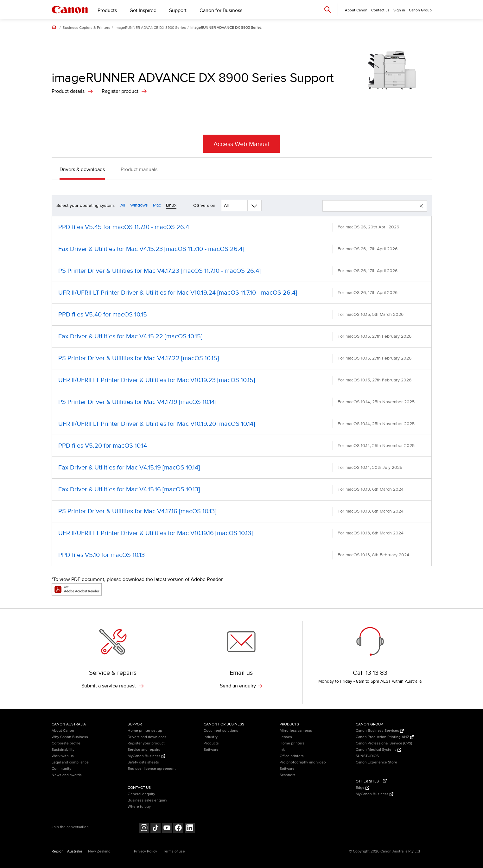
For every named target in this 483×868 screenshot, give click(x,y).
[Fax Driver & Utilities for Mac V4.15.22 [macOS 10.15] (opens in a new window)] (242, 336)
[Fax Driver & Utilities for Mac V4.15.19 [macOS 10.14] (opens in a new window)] (242, 468)
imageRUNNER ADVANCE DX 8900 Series (150, 28)
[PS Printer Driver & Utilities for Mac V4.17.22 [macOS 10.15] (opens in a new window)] (242, 358)
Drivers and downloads (147, 737)
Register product (120, 91)
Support (178, 10)
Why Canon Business (70, 737)
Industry (211, 737)
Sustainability (63, 750)
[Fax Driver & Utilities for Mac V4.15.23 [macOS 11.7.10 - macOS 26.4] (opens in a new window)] (242, 249)
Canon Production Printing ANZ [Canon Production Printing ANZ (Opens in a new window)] (385, 737)
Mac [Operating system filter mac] (157, 205)
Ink (282, 750)
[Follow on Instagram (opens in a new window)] (144, 829)
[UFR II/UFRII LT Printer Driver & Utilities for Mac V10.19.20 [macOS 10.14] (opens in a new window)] (242, 424)
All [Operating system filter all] (123, 205)
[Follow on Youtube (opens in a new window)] (167, 829)
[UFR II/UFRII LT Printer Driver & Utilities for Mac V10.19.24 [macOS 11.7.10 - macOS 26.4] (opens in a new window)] (242, 293)
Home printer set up (145, 731)
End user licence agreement (152, 769)
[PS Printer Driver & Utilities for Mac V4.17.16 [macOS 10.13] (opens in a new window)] (242, 511)
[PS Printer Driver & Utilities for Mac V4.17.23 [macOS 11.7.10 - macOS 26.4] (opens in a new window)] (242, 271)
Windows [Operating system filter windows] (139, 205)
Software (211, 750)
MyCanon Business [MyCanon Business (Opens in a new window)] (146, 756)
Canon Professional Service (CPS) (384, 743)
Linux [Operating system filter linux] (171, 205)
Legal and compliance (70, 762)
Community (61, 769)
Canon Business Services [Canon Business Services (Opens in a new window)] (380, 731)
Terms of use (174, 851)
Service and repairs (144, 750)
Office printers (292, 756)
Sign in (399, 10)
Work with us (63, 756)
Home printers (292, 743)
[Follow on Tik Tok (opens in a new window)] (156, 829)
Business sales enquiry (147, 800)
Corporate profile (66, 743)
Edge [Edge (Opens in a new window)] (362, 788)
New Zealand (99, 851)
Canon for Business (221, 10)
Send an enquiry (241, 686)
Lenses (286, 737)
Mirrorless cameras (296, 731)
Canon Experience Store (376, 762)
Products (107, 10)
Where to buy (139, 807)
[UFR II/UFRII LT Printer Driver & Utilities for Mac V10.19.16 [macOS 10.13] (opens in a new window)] (242, 533)
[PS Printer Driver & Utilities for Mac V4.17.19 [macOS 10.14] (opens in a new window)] (242, 402)
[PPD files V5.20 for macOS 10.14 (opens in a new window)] (242, 446)
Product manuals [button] (139, 169)
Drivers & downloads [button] (82, 169)
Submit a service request (113, 686)
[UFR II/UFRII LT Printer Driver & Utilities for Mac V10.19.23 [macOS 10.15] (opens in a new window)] (242, 380)
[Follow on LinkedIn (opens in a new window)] (190, 829)
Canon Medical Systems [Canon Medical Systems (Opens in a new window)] (378, 750)
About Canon (63, 731)
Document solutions (221, 731)
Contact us (380, 10)
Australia (75, 851)
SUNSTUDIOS (367, 756)
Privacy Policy (146, 851)
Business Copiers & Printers (86, 28)
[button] (421, 206)
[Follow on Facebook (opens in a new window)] (178, 829)
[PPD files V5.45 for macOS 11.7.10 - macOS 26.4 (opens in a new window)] (242, 227)
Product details (68, 91)
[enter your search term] (371, 206)
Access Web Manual (241, 144)
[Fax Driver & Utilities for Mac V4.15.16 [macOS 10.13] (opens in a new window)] (242, 489)
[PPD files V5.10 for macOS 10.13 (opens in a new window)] (242, 555)
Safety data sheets (143, 762)
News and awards (67, 775)
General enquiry (141, 794)
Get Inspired (143, 10)
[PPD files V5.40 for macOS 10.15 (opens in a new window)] (242, 315)
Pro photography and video (303, 762)
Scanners (288, 775)
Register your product (146, 743)
